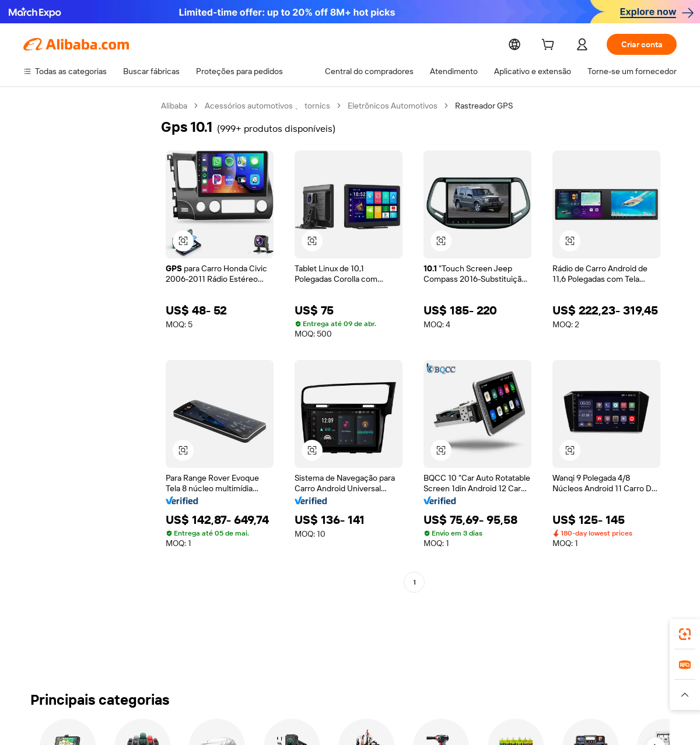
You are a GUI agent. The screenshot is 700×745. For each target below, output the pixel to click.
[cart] (550, 46)
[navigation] (89, 387)
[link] (685, 634)
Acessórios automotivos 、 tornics (267, 106)
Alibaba (174, 106)
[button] (183, 241)
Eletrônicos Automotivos (393, 106)
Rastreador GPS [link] (484, 106)
